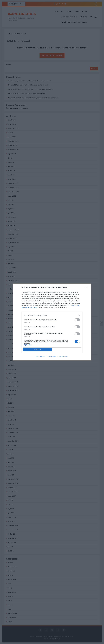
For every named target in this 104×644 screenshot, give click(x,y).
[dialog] (52, 322)
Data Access (52, 357)
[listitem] (52, 315)
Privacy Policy (63, 357)
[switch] (77, 320)
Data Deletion (40, 357)
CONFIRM (37, 349)
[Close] (87, 288)
